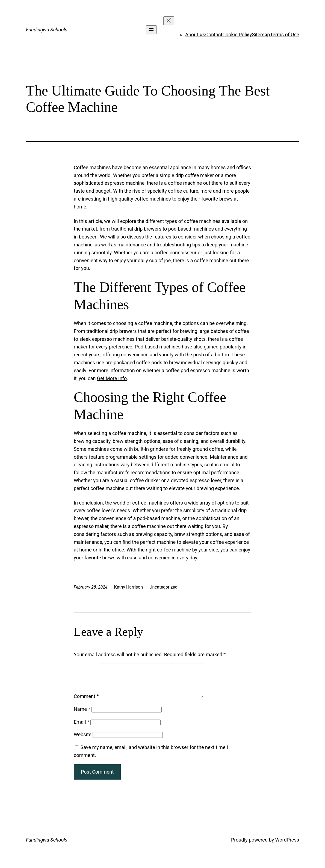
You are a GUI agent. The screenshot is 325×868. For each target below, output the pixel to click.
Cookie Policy (237, 35)
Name (82, 716)
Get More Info (112, 378)
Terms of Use (284, 35)
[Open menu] (151, 30)
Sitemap (261, 35)
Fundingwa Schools (47, 30)
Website (82, 741)
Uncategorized (163, 587)
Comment (86, 703)
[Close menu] (169, 21)
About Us (195, 35)
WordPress (287, 846)
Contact (214, 35)
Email (82, 728)
